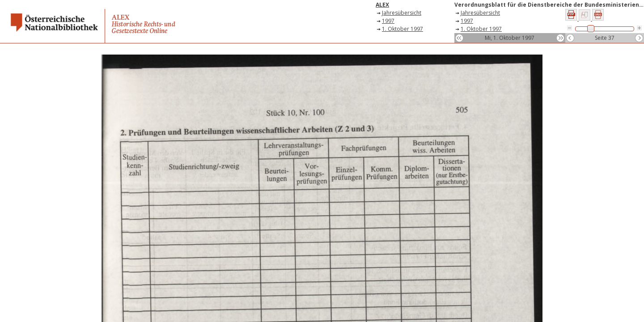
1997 (388, 21)
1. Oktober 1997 (402, 29)
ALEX (382, 5)
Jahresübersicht (402, 13)
